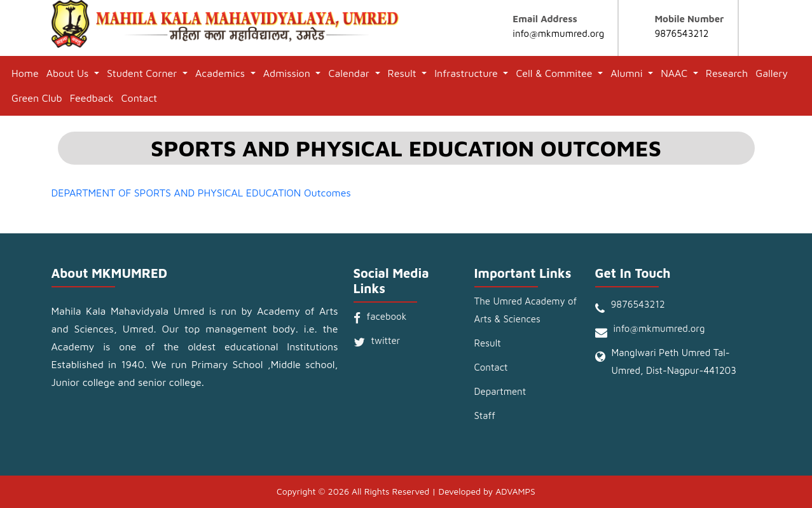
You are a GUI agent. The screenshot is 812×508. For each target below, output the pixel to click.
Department (500, 391)
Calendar (350, 73)
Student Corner (143, 73)
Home (25, 73)
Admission (288, 73)
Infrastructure (467, 73)
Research (727, 73)
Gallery (772, 73)
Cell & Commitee (555, 73)
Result (404, 73)
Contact (140, 98)
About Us (69, 73)
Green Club (37, 98)
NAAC (675, 73)
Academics (222, 73)
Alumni (628, 73)
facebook (387, 316)
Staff (485, 415)
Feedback (92, 98)
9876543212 (681, 33)
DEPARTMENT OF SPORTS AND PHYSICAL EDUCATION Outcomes (201, 193)
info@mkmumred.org (558, 33)
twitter (386, 340)
